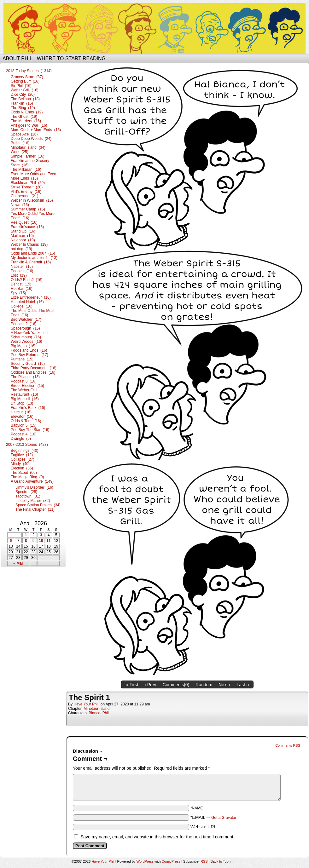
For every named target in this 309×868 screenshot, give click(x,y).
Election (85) (22, 468)
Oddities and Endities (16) (33, 372)
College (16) (22, 306)
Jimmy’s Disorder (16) (34, 487)
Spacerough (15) (25, 328)
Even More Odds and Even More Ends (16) (33, 176)
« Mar (18, 563)
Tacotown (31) (28, 496)
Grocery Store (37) (27, 77)
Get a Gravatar (224, 818)
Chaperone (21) (24, 196)
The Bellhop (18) (25, 99)
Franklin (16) (22, 103)
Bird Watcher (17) (26, 319)
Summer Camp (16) (28, 209)
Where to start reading (71, 58)
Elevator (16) (22, 417)
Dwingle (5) (21, 439)
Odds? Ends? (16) (27, 280)
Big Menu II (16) (25, 399)
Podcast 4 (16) (23, 434)
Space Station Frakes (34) (38, 505)
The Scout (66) (24, 473)
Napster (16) (22, 267)
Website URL (203, 827)
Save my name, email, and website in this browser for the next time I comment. (157, 837)
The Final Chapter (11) (35, 509)
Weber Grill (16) (25, 90)
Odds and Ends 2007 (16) (33, 253)
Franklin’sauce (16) (27, 227)
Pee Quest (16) (24, 222)
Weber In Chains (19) (29, 244)
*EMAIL (213, 817)
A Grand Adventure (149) (32, 481)
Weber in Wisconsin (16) (32, 200)
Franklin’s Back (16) (28, 408)
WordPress (145, 861)
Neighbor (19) (23, 240)
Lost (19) (19, 275)
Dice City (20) (23, 95)
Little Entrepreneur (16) (31, 297)
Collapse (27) (23, 459)
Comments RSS (288, 745)
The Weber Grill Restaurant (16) (24, 392)
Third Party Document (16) (34, 368)
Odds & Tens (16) (26, 421)
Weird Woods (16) (26, 342)
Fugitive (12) (22, 455)
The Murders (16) (26, 121)
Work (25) (20, 152)
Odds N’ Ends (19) (27, 112)
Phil (106, 713)
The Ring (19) (23, 108)
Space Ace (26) (24, 134)
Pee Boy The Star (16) (30, 430)
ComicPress (171, 861)
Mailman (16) (22, 236)
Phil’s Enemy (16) (26, 192)
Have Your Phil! (86, 704)
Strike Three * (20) (27, 187)
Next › (224, 685)
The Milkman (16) (26, 170)
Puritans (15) (22, 359)
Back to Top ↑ (221, 861)
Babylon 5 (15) (23, 425)
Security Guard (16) (28, 364)
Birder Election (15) (27, 386)
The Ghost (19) (24, 117)
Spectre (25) (26, 492)
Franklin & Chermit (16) (31, 262)
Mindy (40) (20, 464)
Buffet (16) (20, 143)
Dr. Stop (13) (22, 403)
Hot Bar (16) (22, 289)
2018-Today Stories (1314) (29, 71)
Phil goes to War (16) (29, 125)
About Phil (17, 58)
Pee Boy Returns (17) (29, 355)
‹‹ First (132, 685)
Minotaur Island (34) (28, 147)
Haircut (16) (21, 412)
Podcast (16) (22, 271)
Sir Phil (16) (21, 86)
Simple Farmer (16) (28, 156)
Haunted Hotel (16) (27, 302)
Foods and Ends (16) (29, 350)
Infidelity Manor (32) (33, 501)
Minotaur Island (96, 709)
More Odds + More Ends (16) (36, 130)
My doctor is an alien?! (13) (34, 258)
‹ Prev (150, 685)
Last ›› (243, 685)
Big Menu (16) (23, 346)
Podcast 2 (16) (23, 324)
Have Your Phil (154, 29)
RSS (204, 861)
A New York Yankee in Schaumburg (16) (29, 335)
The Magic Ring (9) (27, 477)
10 (41, 541)
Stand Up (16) (23, 231)
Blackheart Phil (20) (28, 183)
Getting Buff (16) (25, 81)
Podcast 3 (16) (23, 381)
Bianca (94, 713)
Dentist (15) (21, 284)
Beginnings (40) (24, 451)
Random (204, 685)
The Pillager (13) (25, 377)
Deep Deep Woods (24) (31, 139)
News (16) (20, 205)
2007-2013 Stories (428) (27, 445)
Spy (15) (18, 293)
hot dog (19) (21, 249)
